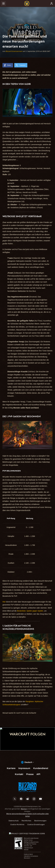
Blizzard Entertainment (14, 51)
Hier (4, 602)
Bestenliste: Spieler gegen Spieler (30, 611)
